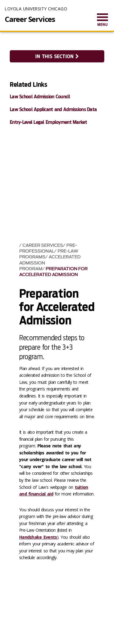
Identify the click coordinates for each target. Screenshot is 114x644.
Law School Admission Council (40, 97)
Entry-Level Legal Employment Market (48, 122)
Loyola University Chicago (36, 9)
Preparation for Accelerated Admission (53, 272)
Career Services (30, 19)
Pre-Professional (48, 248)
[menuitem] (102, 20)
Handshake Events (38, 537)
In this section (57, 56)
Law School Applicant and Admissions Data (53, 109)
